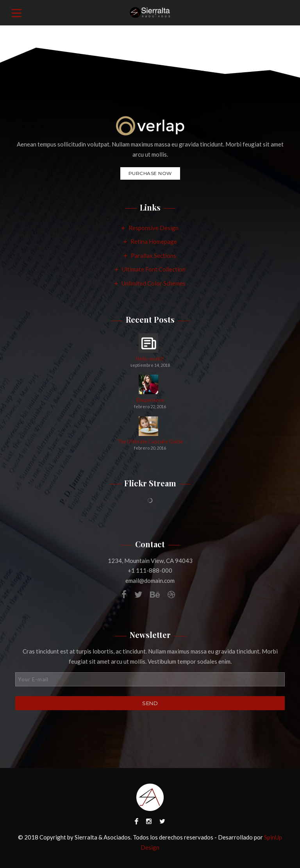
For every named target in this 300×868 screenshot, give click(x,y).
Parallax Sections (154, 255)
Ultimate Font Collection (154, 269)
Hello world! (150, 359)
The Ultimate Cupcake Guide (150, 442)
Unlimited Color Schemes (154, 283)
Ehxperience (150, 400)
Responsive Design (154, 228)
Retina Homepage (154, 241)
